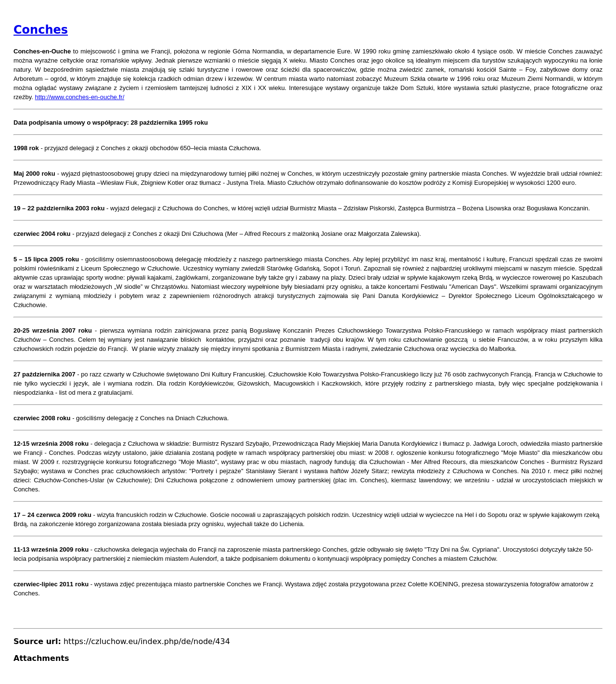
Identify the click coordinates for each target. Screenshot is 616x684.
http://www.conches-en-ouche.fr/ (80, 97)
